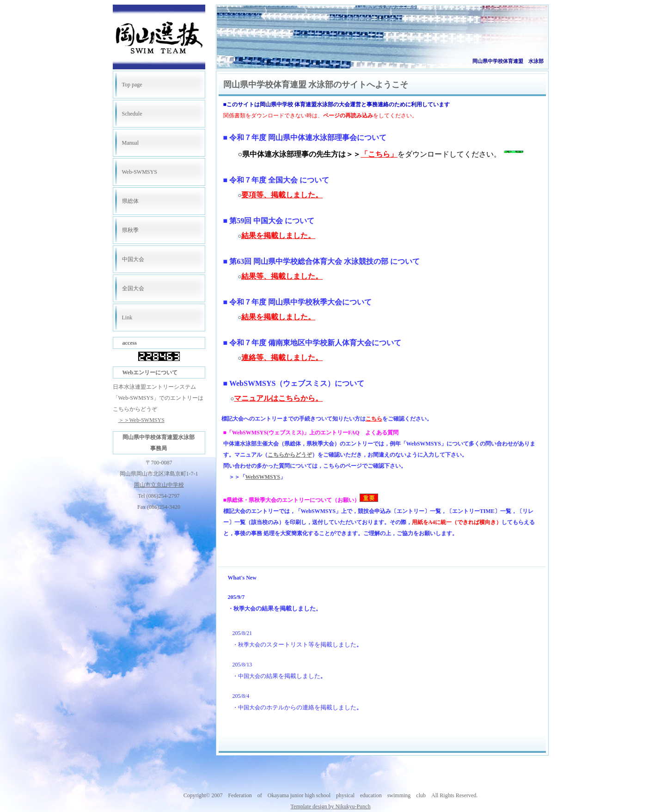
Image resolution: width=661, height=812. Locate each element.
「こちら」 (379, 154)
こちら (374, 419)
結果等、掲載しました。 (282, 276)
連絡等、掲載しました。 (282, 357)
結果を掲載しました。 (278, 235)
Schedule (132, 114)
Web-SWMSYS (140, 172)
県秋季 (130, 230)
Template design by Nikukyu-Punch (331, 806)
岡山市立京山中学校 (159, 485)
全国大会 (133, 288)
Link (127, 317)
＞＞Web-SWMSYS (141, 420)
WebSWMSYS (263, 477)
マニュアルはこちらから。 (278, 398)
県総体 (130, 201)
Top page (132, 85)
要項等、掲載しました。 (282, 195)
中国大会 (133, 259)
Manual (131, 143)
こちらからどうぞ (290, 455)
